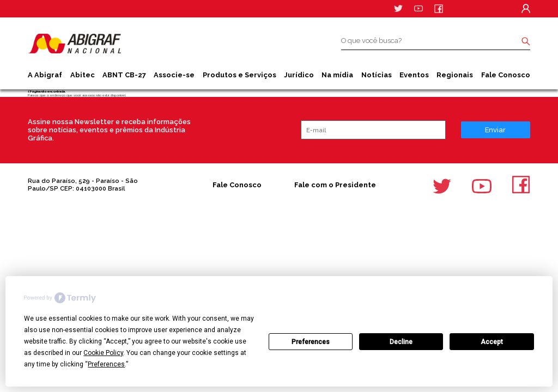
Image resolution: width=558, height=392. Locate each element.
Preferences (311, 342)
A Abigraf (45, 75)
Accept (492, 342)
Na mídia (337, 75)
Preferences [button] (106, 364)
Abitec (83, 75)
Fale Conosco (506, 75)
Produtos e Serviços (239, 75)
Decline (401, 342)
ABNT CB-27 (124, 75)
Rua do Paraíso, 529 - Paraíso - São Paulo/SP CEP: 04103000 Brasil (83, 185)
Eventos (414, 75)
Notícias (377, 75)
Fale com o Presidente (335, 185)
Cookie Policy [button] (103, 353)
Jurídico (299, 75)
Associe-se (174, 75)
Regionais (455, 75)
